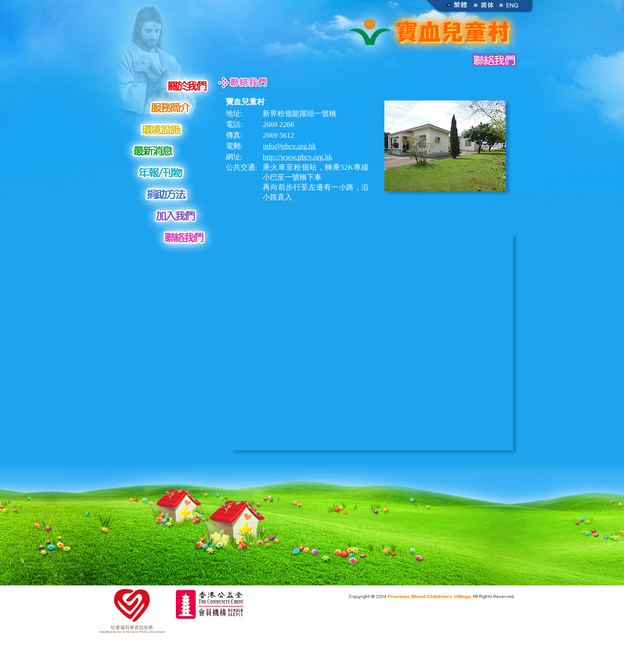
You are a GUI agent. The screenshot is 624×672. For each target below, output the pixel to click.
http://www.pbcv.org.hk (297, 157)
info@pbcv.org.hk (289, 146)
